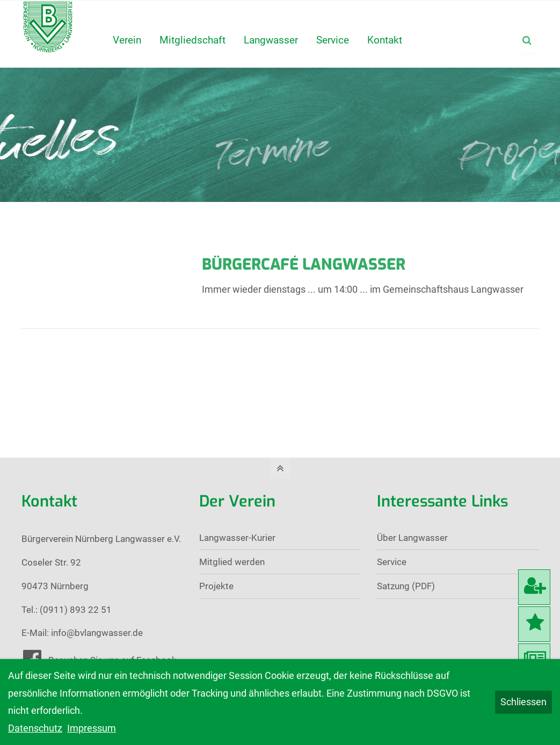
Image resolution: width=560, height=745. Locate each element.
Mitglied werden (232, 562)
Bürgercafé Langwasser (304, 264)
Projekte (216, 586)
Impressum (92, 728)
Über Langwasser (412, 538)
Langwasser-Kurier (237, 538)
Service (392, 562)
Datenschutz (35, 728)
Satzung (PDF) (406, 586)
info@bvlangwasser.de (97, 633)
